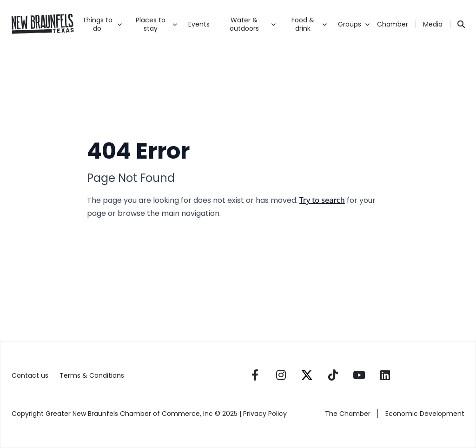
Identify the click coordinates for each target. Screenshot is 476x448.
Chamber (393, 24)
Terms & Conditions (92, 375)
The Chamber (348, 414)
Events (199, 24)
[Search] (461, 24)
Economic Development (425, 414)
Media (433, 24)
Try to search (322, 200)
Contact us (30, 375)
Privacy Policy (266, 414)
